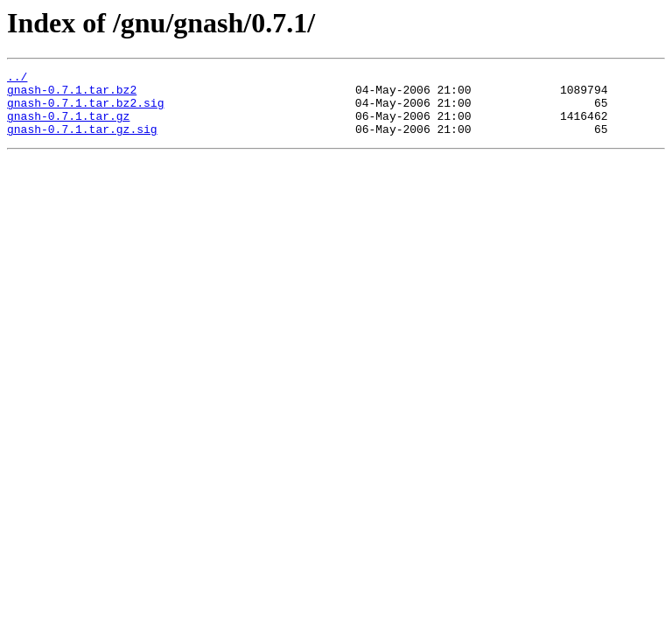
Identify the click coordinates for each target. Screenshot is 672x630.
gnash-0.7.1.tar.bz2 (72, 94)
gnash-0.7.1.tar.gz (68, 126)
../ (17, 79)
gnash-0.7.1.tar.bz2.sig (85, 110)
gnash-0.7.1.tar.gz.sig (82, 142)
